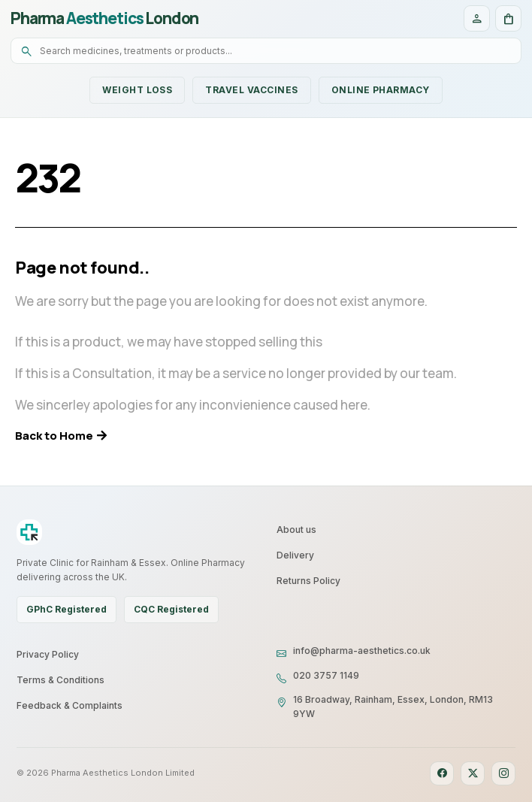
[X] (473, 773)
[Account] (477, 18)
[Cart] (508, 18)
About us (296, 530)
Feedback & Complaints (70, 705)
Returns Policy (308, 581)
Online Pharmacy (381, 90)
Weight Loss (137, 90)
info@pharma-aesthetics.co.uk (362, 651)
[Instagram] (503, 773)
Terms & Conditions (60, 680)
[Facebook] (442, 773)
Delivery (295, 555)
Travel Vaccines (251, 90)
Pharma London (104, 18)
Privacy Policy (48, 654)
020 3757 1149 (326, 675)
